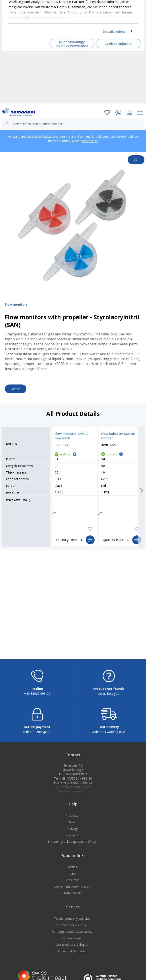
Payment (72, 838)
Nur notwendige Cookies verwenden (72, 44)
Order (72, 825)
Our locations (72, 941)
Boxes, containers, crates (72, 890)
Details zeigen (115, 31)
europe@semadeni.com (73, 790)
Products (72, 819)
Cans (72, 877)
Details (16, 389)
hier (67, 17)
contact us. (90, 141)
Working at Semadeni (72, 954)
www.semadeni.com (73, 795)
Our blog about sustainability (72, 935)
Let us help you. (109, 697)
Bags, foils (72, 884)
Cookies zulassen (119, 44)
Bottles (72, 871)
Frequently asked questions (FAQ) (72, 845)
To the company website (72, 922)
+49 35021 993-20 (37, 697)
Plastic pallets (72, 897)
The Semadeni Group (72, 928)
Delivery (72, 832)
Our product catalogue (72, 948)
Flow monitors (16, 304)
